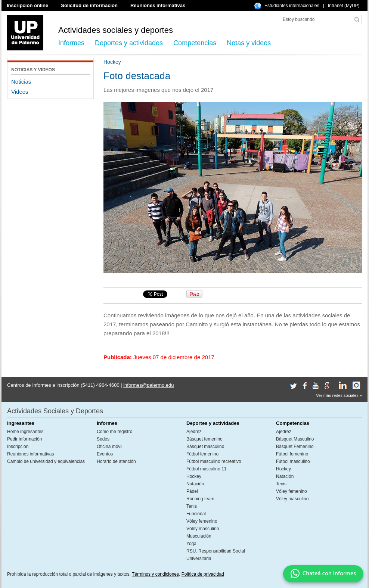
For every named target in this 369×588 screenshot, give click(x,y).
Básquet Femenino (295, 447)
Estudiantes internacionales (292, 6)
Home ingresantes (25, 432)
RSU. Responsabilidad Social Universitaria (216, 555)
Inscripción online (27, 5)
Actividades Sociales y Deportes (55, 411)
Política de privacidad (203, 574)
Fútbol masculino (293, 461)
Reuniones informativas (158, 5)
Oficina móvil (110, 447)
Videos (20, 92)
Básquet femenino (204, 439)
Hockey (194, 476)
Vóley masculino (203, 529)
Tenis (192, 506)
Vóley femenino (202, 521)
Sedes (103, 439)
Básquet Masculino (295, 439)
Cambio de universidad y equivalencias (46, 461)
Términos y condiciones (155, 574)
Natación (195, 484)
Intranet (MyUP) (344, 6)
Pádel (192, 491)
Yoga (191, 544)
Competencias (195, 43)
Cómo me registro (114, 432)
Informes (71, 43)
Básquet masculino (205, 447)
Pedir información (24, 439)
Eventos (105, 454)
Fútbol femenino (202, 454)
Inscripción (18, 447)
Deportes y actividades (129, 43)
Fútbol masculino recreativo (214, 461)
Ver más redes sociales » (339, 395)
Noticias (21, 82)
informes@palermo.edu (148, 385)
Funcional (196, 514)
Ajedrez (194, 432)
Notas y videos (249, 43)
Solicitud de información (89, 5)
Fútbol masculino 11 (206, 469)
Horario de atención (116, 461)
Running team (200, 499)
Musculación (199, 536)
